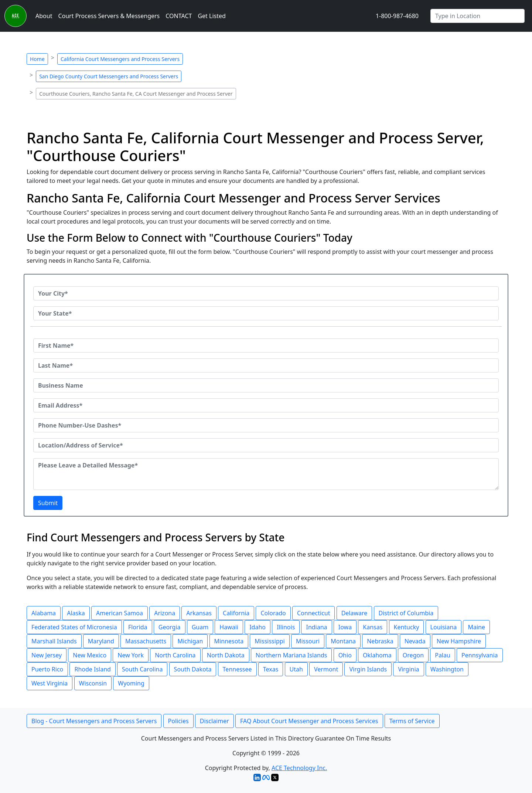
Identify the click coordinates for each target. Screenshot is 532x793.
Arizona (165, 613)
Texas (271, 669)
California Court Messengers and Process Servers (120, 59)
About (44, 16)
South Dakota (193, 669)
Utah (296, 669)
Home (37, 59)
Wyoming (131, 683)
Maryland (101, 641)
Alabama (44, 613)
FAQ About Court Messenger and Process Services (309, 721)
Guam (200, 627)
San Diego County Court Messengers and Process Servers (109, 76)
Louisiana (444, 627)
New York (131, 655)
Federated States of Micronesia (74, 627)
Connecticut (314, 613)
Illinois (286, 627)
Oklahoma (377, 655)
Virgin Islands (368, 669)
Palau (443, 655)
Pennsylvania (480, 655)
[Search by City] (478, 16)
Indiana (316, 627)
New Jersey (47, 655)
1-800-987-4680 (397, 16)
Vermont (326, 669)
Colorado (273, 613)
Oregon (413, 655)
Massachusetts (146, 641)
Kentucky (407, 627)
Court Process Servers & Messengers (109, 16)
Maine (476, 627)
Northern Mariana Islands (291, 655)
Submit (48, 503)
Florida (138, 627)
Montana (343, 641)
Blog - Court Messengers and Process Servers (94, 721)
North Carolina (175, 655)
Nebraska (380, 641)
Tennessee (237, 669)
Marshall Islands (54, 641)
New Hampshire (459, 641)
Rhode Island (92, 669)
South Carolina (142, 669)
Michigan (190, 641)
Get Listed (212, 16)
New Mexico (90, 655)
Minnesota (229, 641)
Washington (447, 669)
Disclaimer (214, 721)
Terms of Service (412, 721)
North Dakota (226, 655)
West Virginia (50, 683)
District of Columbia (406, 613)
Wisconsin (93, 683)
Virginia (408, 669)
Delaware (354, 613)
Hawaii (229, 627)
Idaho (258, 627)
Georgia (170, 627)
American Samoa (120, 613)
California (236, 613)
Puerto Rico (47, 669)
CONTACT (179, 16)
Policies (178, 721)
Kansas (373, 627)
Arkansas (199, 613)
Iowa (345, 627)
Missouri (308, 641)
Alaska (76, 613)
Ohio (345, 655)
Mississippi (270, 641)
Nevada (415, 641)
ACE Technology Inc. (299, 768)
